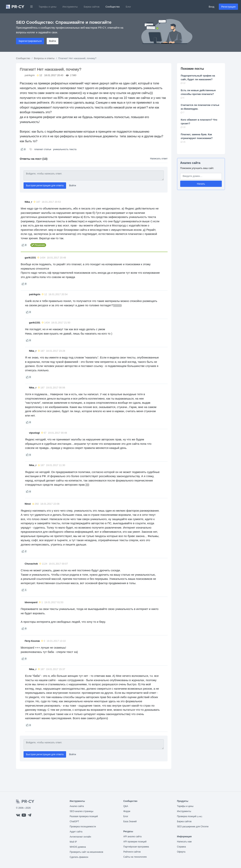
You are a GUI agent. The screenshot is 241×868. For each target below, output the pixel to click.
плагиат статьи (43, 149)
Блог (128, 7)
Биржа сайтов (92, 7)
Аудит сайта (76, 832)
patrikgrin (30, 75)
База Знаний (130, 821)
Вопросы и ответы (44, 58)
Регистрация (228, 7)
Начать (201, 184)
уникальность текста (65, 149)
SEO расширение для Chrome (193, 827)
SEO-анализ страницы (82, 811)
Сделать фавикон (79, 857)
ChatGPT (74, 821)
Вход (212, 7)
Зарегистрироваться (30, 41)
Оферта (181, 852)
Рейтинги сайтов (132, 852)
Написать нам (184, 842)
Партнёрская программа (136, 847)
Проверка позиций (190, 816)
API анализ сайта (132, 837)
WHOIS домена (78, 847)
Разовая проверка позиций (84, 816)
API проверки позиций (135, 842)
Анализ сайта (190, 163)
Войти (53, 41)
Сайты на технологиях (135, 857)
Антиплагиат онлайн (80, 837)
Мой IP (73, 842)
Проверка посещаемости (83, 827)
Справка (181, 847)
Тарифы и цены (48, 7)
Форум (127, 811)
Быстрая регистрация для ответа (45, 185)
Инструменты (70, 7)
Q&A (126, 806)
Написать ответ (159, 159)
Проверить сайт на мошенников (86, 852)
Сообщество (113, 7)
